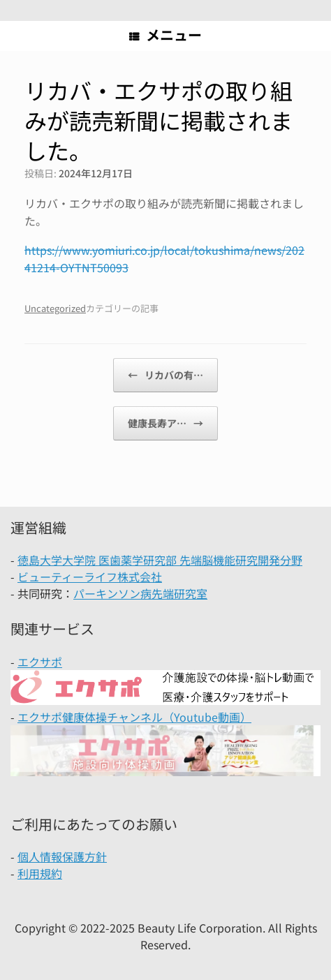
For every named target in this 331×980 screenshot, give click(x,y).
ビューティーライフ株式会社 (90, 577)
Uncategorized (55, 308)
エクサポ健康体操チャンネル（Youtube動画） (134, 717)
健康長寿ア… (165, 423)
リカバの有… (165, 375)
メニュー (165, 35)
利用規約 (40, 873)
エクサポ (40, 662)
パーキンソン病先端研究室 (140, 593)
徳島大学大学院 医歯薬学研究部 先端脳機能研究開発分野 (160, 560)
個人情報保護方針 (62, 856)
